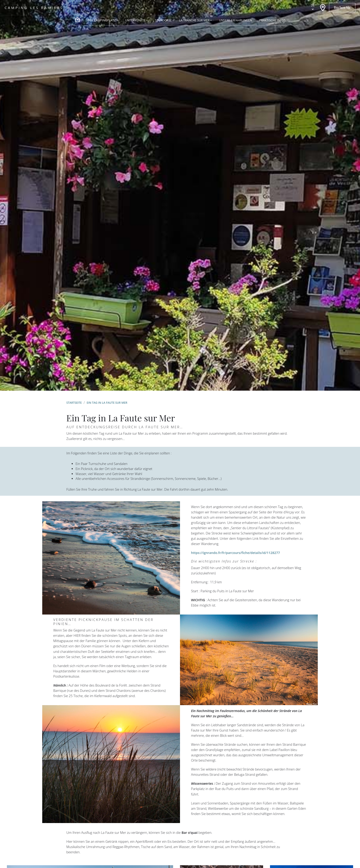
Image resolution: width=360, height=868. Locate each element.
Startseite (74, 403)
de (313, 5)
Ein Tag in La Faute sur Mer (107, 403)
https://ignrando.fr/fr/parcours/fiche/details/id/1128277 (235, 553)
